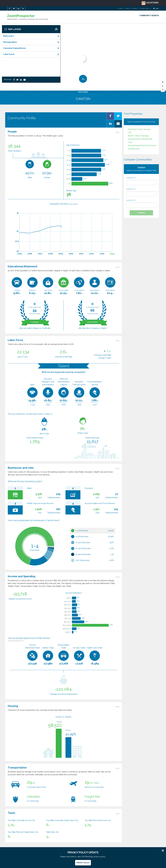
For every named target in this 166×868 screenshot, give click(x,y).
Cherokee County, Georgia (139, 129)
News (128, 9)
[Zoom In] (163, 82)
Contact (135, 9)
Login (156, 9)
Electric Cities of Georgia (138, 136)
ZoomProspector (21, 16)
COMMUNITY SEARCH (149, 16)
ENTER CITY (141, 181)
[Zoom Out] (163, 86)
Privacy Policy (145, 9)
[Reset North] (163, 90)
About (121, 9)
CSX (129, 133)
